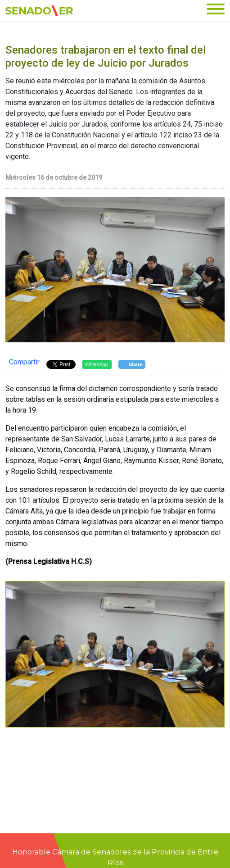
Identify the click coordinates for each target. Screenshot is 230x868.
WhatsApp (97, 364)
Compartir (24, 362)
